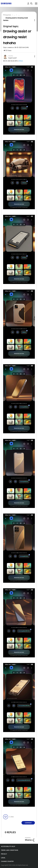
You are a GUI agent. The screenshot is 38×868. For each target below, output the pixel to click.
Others (21, 61)
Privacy (4, 854)
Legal (3, 858)
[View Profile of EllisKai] (11, 56)
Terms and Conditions (10, 850)
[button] (31, 56)
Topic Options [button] (31, 20)
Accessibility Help (8, 846)
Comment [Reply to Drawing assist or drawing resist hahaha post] (28, 823)
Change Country (7, 861)
